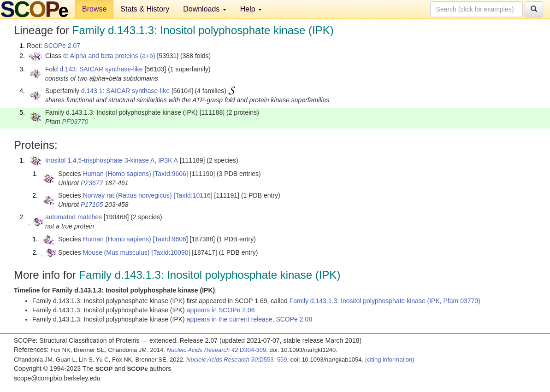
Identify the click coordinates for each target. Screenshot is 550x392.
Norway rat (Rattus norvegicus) (127, 195)
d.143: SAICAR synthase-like (101, 69)
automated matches (74, 217)
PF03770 (75, 122)
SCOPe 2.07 (62, 46)
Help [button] (251, 9)
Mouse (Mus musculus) (116, 252)
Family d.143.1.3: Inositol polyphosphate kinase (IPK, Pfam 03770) (385, 301)
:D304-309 (217, 350)
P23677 (92, 183)
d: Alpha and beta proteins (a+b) (109, 56)
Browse (94, 9)
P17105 (92, 205)
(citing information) (390, 360)
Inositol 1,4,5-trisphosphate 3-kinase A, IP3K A (112, 160)
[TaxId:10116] (193, 195)
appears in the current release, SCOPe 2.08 (249, 319)
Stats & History (145, 9)
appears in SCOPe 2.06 (221, 310)
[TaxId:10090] (171, 252)
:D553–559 (237, 360)
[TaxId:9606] (170, 174)
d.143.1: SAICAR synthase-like (125, 91)
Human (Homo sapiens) (117, 174)
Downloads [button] (205, 9)
